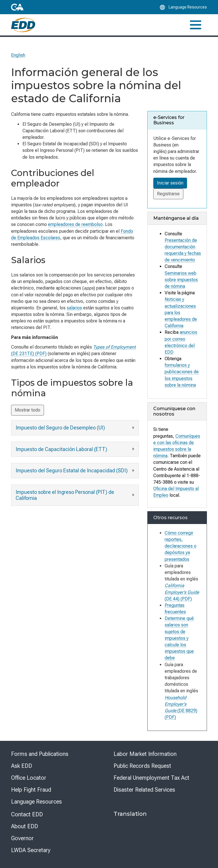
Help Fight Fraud (31, 790)
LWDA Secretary (31, 850)
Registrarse (168, 194)
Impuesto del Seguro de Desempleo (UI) (76, 428)
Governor (22, 838)
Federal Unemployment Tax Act (151, 778)
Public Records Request (142, 766)
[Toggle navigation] (196, 25)
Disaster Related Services (144, 790)
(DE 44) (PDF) (182, 592)
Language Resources (36, 802)
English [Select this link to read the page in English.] (18, 55)
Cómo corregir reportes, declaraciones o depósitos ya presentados (181, 546)
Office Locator (29, 778)
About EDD (25, 826)
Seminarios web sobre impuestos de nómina (181, 279)
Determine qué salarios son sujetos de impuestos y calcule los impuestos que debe (179, 638)
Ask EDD (22, 766)
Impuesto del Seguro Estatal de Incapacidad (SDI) (76, 471)
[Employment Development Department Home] (23, 25)
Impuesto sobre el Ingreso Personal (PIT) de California (76, 495)
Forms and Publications (40, 754)
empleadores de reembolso (75, 224)
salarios (74, 308)
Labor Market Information (145, 754)
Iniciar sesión (170, 183)
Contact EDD (27, 814)
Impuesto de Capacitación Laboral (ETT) (76, 449)
